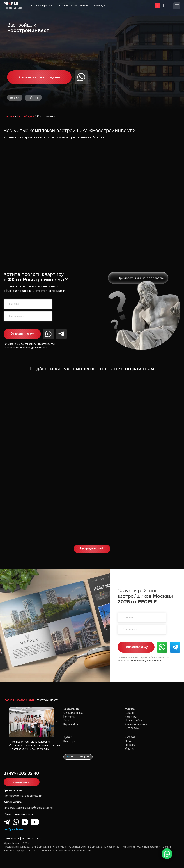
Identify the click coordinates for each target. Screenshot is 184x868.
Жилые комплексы (66, 6)
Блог (66, 721)
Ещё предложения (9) (92, 549)
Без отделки (32, 451)
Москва (8, 8)
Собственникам (73, 713)
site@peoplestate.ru (15, 830)
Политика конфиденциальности (22, 838)
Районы (85, 6)
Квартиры (131, 717)
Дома (128, 741)
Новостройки (133, 721)
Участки (130, 749)
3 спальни (32, 436)
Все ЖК (15, 98)
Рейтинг (33, 98)
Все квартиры (32, 421)
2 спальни (32, 431)
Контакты (69, 717)
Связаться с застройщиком (39, 77)
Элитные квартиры (40, 6)
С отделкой (32, 446)
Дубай (18, 8)
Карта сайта (71, 724)
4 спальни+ (32, 441)
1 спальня (32, 426)
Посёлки (130, 745)
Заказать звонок (22, 782)
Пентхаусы (100, 6)
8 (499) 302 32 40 (21, 774)
